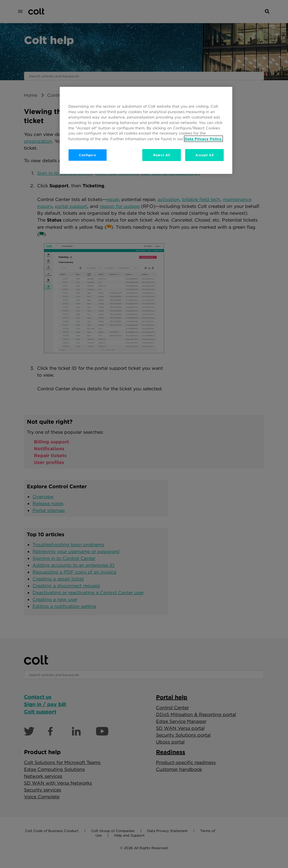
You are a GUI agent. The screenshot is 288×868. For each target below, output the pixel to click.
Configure (87, 155)
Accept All (205, 155)
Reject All (162, 155)
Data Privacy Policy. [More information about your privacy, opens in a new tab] (203, 139)
